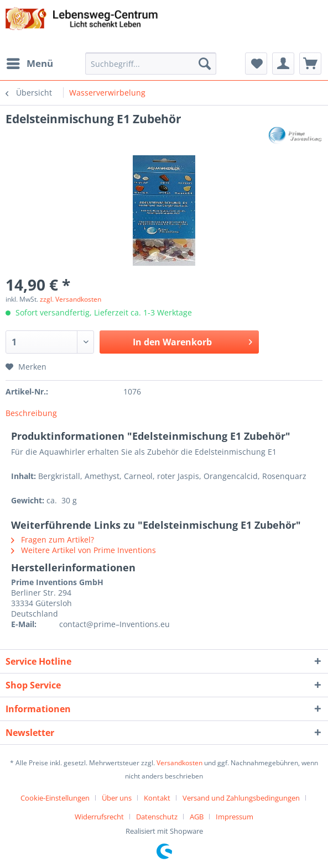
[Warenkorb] (310, 64)
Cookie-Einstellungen (55, 798)
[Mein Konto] (283, 64)
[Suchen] (205, 64)
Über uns (117, 798)
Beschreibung (31, 413)
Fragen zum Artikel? (53, 540)
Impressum (235, 817)
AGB (197, 817)
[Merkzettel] (256, 64)
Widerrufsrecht (99, 817)
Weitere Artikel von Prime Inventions (84, 550)
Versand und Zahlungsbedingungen (241, 798)
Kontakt (157, 798)
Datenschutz (157, 817)
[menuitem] (29, 64)
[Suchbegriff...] (151, 64)
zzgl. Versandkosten (71, 299)
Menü (30, 62)
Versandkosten (179, 763)
